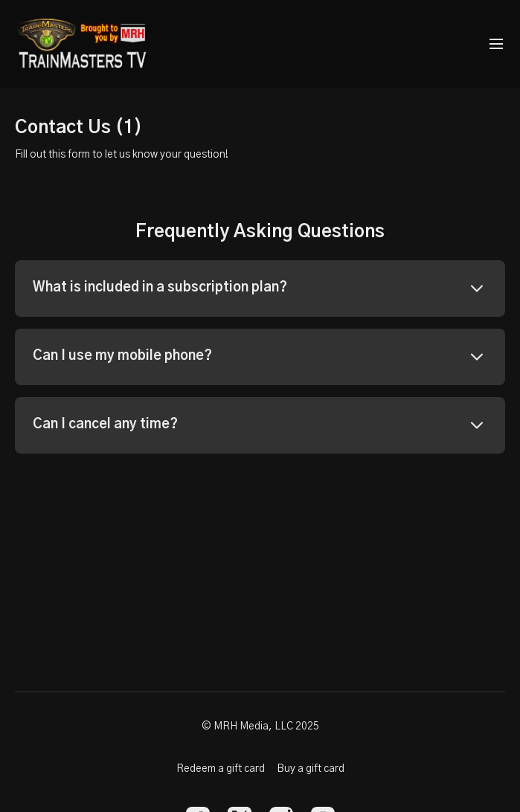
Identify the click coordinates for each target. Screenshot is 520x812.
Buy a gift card (311, 769)
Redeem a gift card (221, 769)
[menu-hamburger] (496, 44)
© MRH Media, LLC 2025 (260, 726)
